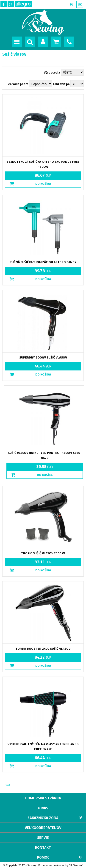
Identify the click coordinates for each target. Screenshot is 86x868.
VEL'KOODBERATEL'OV (43, 828)
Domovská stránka (43, 798)
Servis (43, 837)
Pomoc (43, 857)
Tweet (7, 785)
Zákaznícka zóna (43, 818)
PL (72, 4)
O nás (43, 808)
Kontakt (43, 847)
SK (80, 4)
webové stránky (58, 865)
